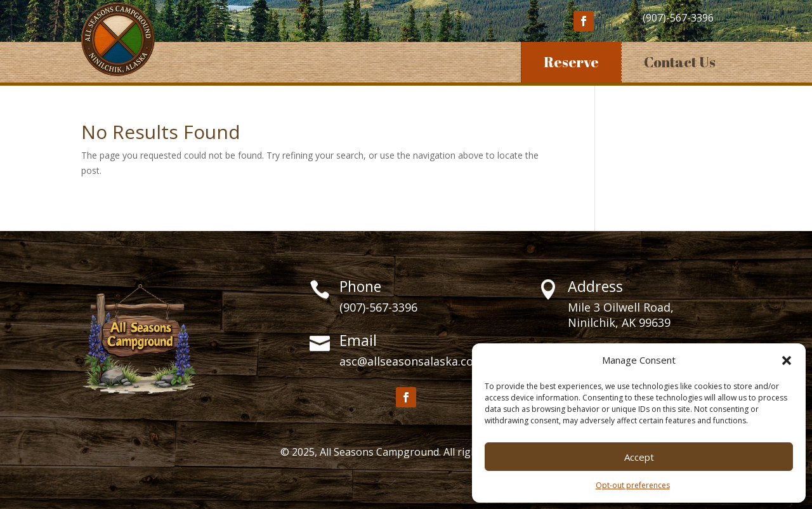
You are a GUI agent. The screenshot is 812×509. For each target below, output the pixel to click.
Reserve (571, 62)
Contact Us (680, 62)
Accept (639, 457)
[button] (787, 360)
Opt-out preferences (633, 485)
